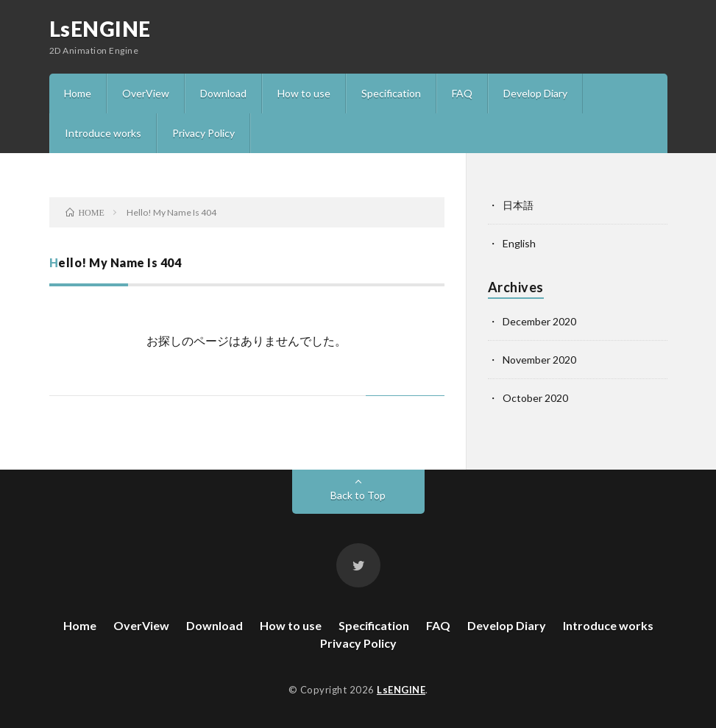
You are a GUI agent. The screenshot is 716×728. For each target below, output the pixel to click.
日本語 (518, 205)
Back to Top (358, 495)
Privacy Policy (203, 133)
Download (223, 93)
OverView (146, 93)
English (519, 243)
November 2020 (539, 360)
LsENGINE (100, 29)
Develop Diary (535, 93)
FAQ (462, 93)
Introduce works (103, 133)
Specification (391, 93)
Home (78, 93)
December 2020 (539, 321)
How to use (304, 93)
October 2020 (535, 398)
